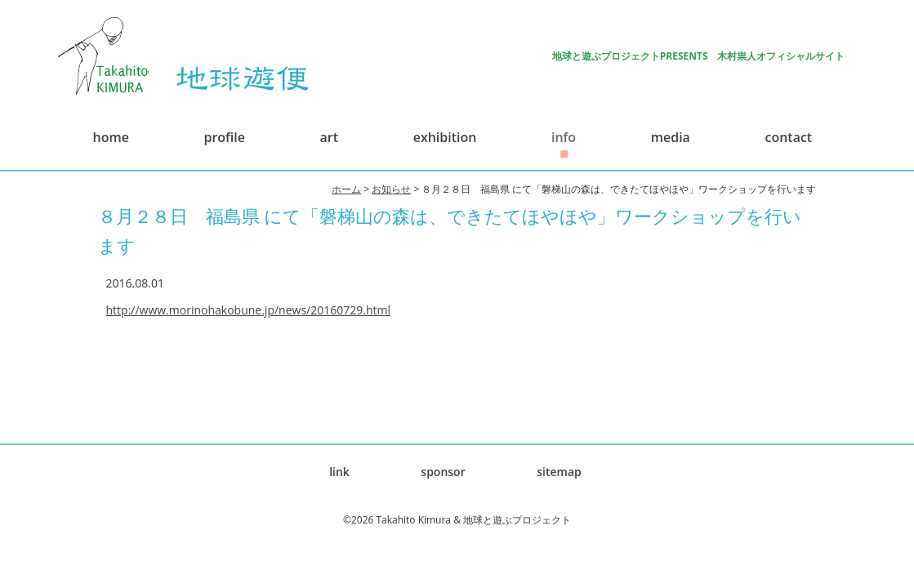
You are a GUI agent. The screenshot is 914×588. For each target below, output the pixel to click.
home (111, 137)
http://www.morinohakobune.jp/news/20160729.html (249, 310)
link (339, 472)
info (564, 137)
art (329, 137)
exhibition (445, 137)
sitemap (559, 472)
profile (224, 137)
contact (789, 137)
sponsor (443, 472)
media (671, 137)
